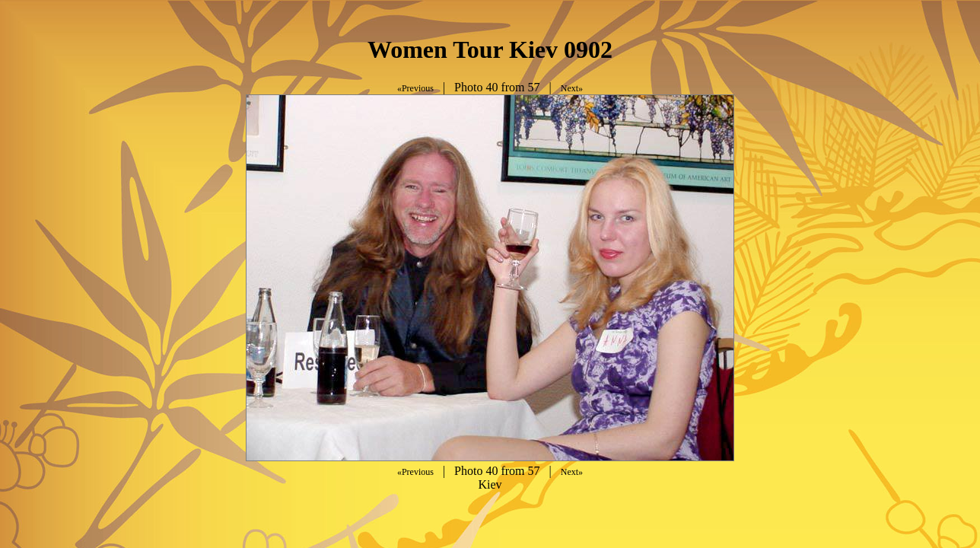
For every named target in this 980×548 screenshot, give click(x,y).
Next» (572, 88)
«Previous (415, 88)
